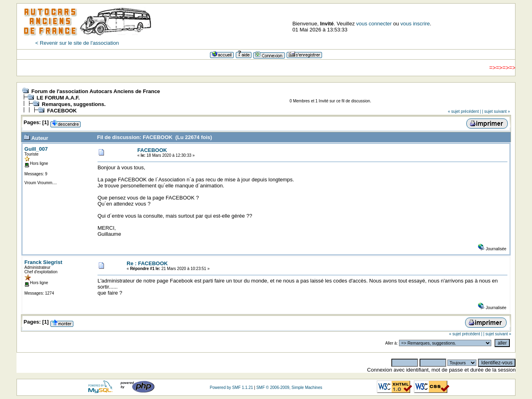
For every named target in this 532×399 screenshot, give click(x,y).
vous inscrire (415, 24)
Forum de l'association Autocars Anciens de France (96, 91)
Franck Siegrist (44, 262)
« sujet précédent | (464, 111)
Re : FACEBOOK (147, 263)
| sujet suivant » (496, 111)
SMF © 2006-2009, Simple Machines (289, 388)
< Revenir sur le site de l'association (77, 43)
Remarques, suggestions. (74, 104)
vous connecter (374, 24)
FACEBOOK (62, 111)
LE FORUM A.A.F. (58, 98)
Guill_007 (36, 149)
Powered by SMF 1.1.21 (231, 388)
